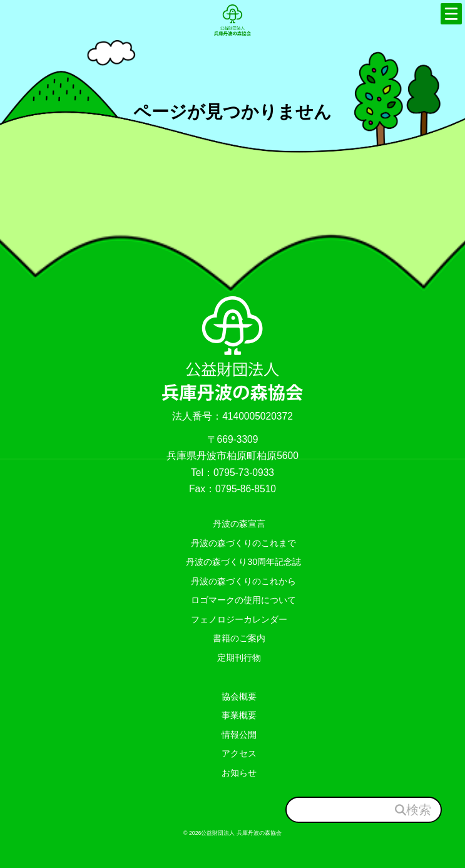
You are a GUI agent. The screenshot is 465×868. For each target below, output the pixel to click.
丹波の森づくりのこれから (239, 581)
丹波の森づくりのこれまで (239, 542)
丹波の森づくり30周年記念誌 (239, 562)
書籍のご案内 (239, 638)
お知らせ (239, 772)
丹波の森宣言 (239, 524)
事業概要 (239, 715)
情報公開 (239, 734)
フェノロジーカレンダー (239, 619)
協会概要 (239, 696)
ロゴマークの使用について (239, 600)
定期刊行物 (239, 657)
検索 (419, 809)
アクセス (239, 753)
